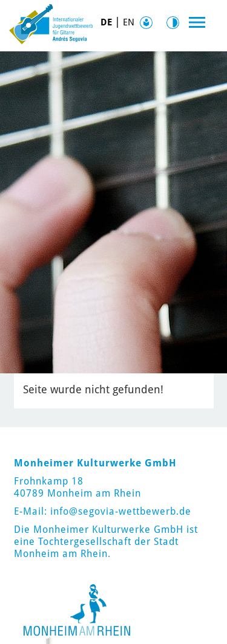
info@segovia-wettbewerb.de (121, 511)
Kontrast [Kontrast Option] (176, 23)
